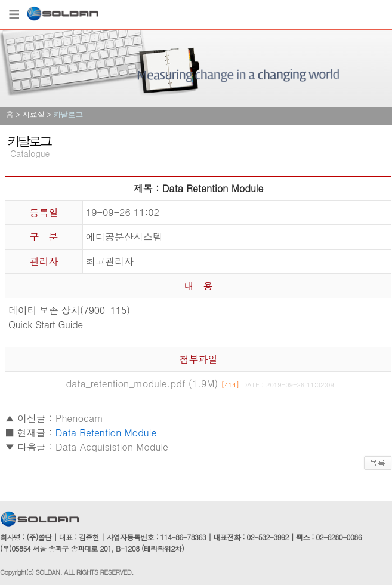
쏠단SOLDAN (63, 16)
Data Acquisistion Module (112, 447)
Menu (14, 15)
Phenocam (79, 418)
